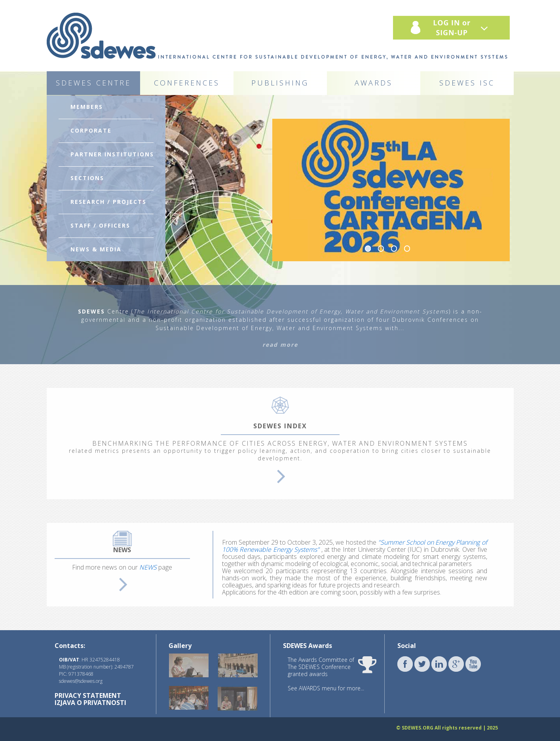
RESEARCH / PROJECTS (108, 202)
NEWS (148, 567)
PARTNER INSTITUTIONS (112, 154)
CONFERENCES (187, 83)
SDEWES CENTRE (93, 83)
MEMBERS (87, 107)
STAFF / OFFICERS (100, 225)
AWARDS (374, 83)
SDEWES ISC (467, 83)
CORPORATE (91, 130)
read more (280, 345)
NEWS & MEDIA (96, 249)
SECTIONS (87, 178)
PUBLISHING (280, 83)
